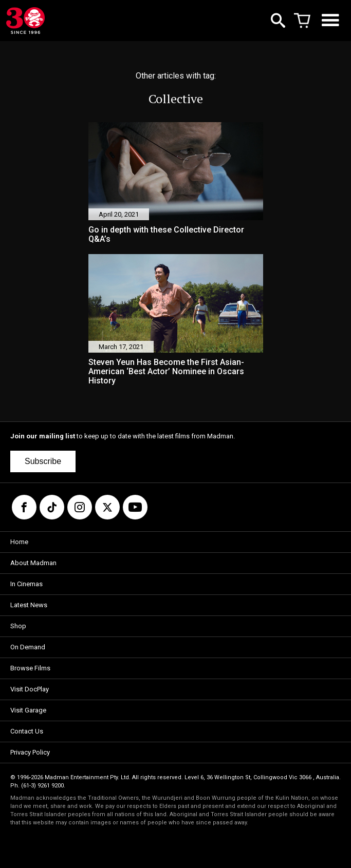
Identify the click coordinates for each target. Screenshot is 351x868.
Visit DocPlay (30, 689)
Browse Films (30, 668)
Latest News (29, 605)
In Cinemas (26, 584)
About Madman (33, 563)
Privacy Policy (30, 752)
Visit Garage (28, 710)
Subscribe (43, 461)
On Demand (28, 647)
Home (19, 542)
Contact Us (27, 731)
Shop (18, 626)
